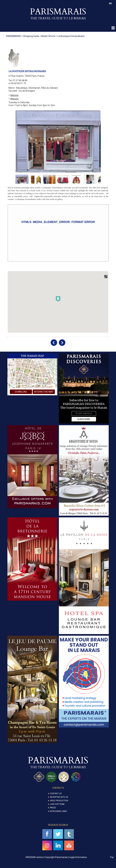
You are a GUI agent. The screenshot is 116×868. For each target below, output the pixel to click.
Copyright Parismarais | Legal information (66, 857)
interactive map (44, 392)
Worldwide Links (58, 811)
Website (14, 95)
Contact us (56, 794)
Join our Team (57, 804)
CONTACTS (58, 788)
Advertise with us (59, 797)
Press (53, 808)
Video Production (59, 801)
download (21, 392)
